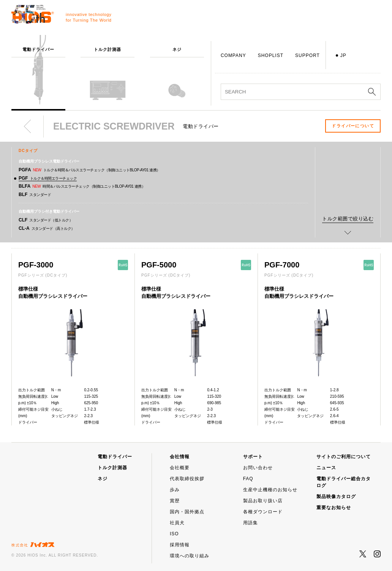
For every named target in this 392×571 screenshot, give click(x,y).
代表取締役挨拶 (187, 479)
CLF (46, 220)
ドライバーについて (353, 126)
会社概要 (180, 468)
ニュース (326, 468)
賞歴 (175, 501)
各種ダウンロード (263, 512)
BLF (35, 195)
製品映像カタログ (336, 497)
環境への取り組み (190, 556)
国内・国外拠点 (187, 512)
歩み (175, 490)
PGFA (89, 170)
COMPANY (233, 55)
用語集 (251, 523)
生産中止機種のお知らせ (270, 490)
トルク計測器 (112, 468)
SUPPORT (307, 55)
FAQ (248, 479)
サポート (253, 457)
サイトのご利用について (344, 457)
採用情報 (180, 545)
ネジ (103, 479)
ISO (174, 534)
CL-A (47, 228)
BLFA (82, 186)
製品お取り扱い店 (263, 501)
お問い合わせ (258, 468)
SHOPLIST (271, 55)
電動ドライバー (115, 457)
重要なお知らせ (334, 508)
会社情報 (180, 457)
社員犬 (177, 523)
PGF (48, 178)
